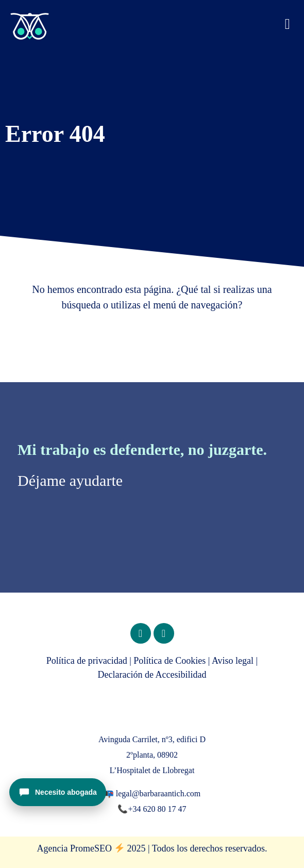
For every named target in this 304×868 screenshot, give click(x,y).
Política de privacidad (87, 661)
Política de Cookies (170, 661)
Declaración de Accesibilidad (152, 675)
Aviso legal (233, 661)
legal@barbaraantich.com (158, 793)
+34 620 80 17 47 (157, 809)
